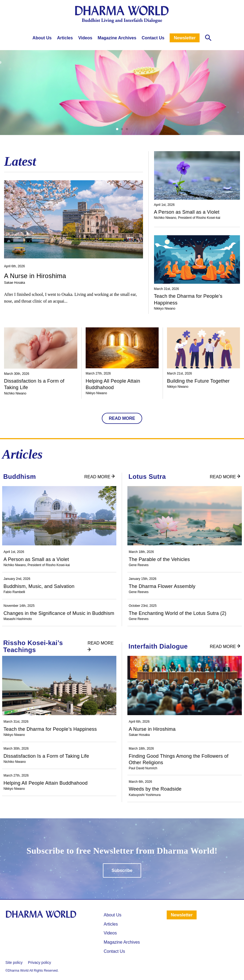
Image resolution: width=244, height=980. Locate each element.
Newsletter (185, 38)
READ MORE (122, 418)
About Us (42, 38)
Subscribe (122, 870)
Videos (85, 38)
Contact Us (153, 38)
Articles (65, 38)
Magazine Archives (117, 38)
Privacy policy (40, 962)
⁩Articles (111, 924)
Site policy (14, 962)
